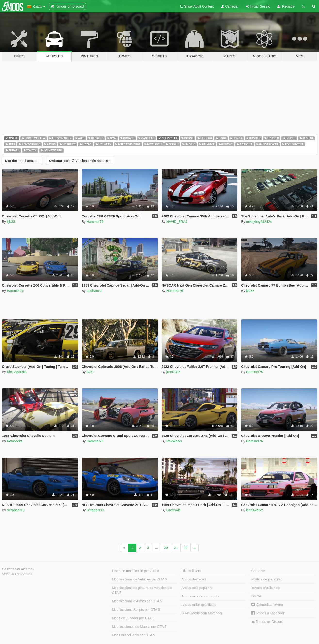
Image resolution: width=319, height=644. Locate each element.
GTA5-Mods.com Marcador (202, 613)
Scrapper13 (16, 510)
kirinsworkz (254, 510)
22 (186, 548)
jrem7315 (173, 372)
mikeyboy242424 (259, 222)
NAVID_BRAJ (177, 222)
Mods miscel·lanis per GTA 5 (133, 635)
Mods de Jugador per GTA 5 (133, 618)
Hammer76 (95, 222)
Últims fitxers (191, 571)
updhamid (94, 291)
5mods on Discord (267, 622)
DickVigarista (17, 372)
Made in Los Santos (17, 574)
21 (176, 548)
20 (166, 548)
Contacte (258, 571)
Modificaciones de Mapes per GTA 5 (139, 627)
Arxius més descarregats (200, 596)
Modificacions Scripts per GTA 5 (136, 610)
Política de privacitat (266, 579)
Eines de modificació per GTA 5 (135, 571)
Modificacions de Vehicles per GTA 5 (139, 579)
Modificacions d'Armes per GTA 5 (137, 601)
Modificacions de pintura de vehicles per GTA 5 (142, 590)
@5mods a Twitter (267, 605)
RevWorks (15, 441)
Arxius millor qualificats (199, 605)
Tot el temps (22, 161)
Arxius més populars (197, 588)
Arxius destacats (194, 579)
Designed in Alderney (18, 569)
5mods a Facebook (268, 613)
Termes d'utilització (266, 588)
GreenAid (174, 510)
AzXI (90, 372)
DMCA (256, 596)
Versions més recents (80, 161)
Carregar (230, 6)
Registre (286, 6)
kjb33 (11, 222)
